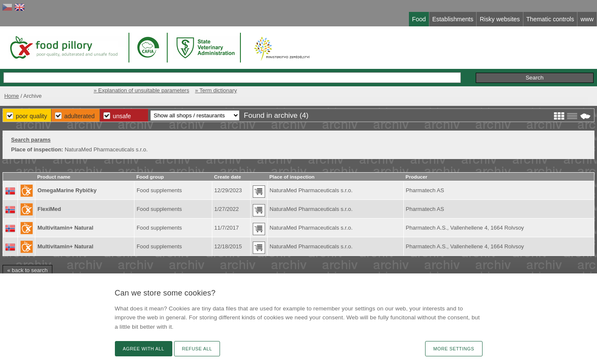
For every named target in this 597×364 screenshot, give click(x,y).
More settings (454, 349)
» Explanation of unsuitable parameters (141, 90)
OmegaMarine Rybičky (67, 190)
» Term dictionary (216, 90)
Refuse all (197, 349)
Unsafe (122, 116)
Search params (31, 140)
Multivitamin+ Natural (65, 228)
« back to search (27, 270)
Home (12, 96)
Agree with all (144, 349)
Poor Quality (31, 116)
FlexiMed (49, 209)
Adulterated (79, 116)
